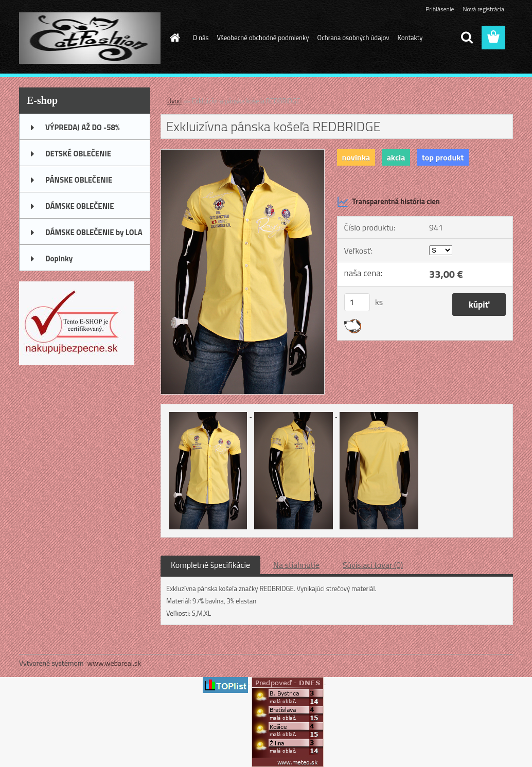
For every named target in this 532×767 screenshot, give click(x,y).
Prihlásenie (440, 9)
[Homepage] (173, 38)
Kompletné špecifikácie (210, 565)
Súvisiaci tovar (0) (373, 565)
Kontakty (410, 38)
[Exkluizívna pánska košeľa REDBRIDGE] (243, 154)
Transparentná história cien (388, 202)
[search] (467, 38)
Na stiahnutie (296, 565)
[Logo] (90, 38)
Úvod (174, 101)
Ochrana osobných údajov (353, 38)
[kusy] (357, 302)
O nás (201, 38)
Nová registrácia (483, 9)
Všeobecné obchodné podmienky (263, 38)
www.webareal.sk (114, 663)
